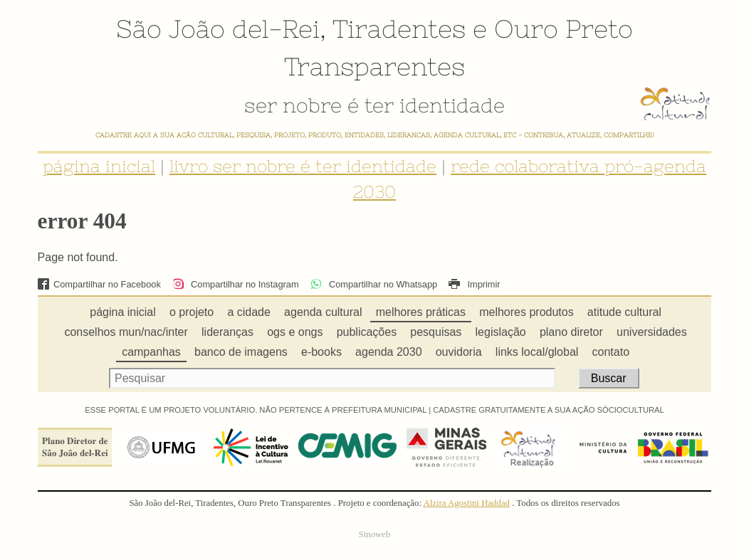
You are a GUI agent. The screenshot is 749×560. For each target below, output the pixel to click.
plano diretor (571, 332)
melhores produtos (527, 312)
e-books (321, 352)
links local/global (537, 352)
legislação (501, 332)
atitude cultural (624, 312)
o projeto (192, 312)
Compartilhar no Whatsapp (374, 284)
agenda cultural (323, 312)
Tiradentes (399, 28)
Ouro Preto (564, 28)
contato (611, 352)
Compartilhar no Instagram (235, 284)
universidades (652, 332)
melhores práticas (421, 312)
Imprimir (474, 284)
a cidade (249, 312)
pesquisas (436, 332)
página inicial (99, 166)
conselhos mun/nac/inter (126, 332)
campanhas (151, 352)
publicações (367, 332)
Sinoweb (375, 534)
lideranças (227, 332)
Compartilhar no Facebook (99, 284)
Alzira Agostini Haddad (466, 503)
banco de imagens (241, 352)
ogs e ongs (295, 332)
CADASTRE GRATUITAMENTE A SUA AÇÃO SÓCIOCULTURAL (549, 410)
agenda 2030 (388, 352)
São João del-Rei (218, 28)
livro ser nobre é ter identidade (303, 166)
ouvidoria (459, 352)
